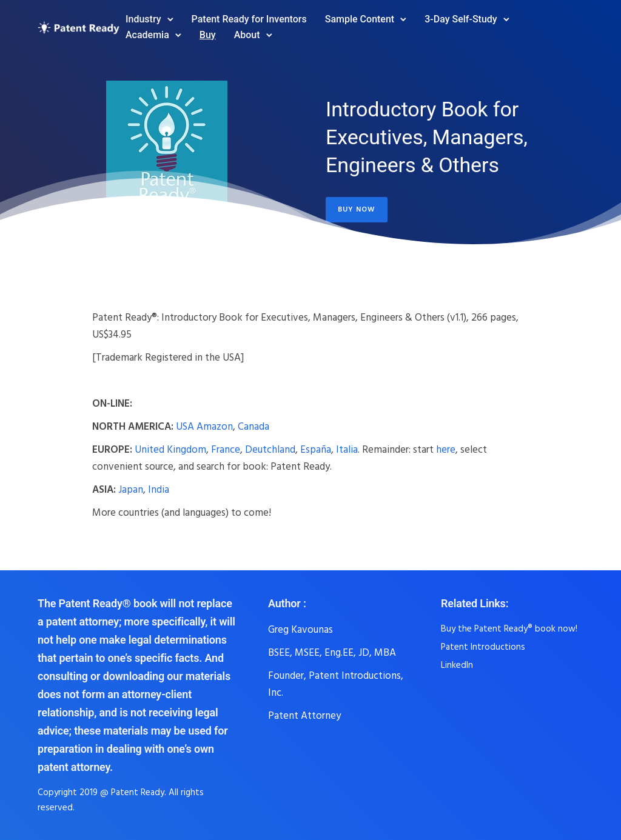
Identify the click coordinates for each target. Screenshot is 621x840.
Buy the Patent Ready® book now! (509, 628)
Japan (131, 489)
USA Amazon (204, 426)
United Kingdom (170, 449)
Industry (143, 19)
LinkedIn (457, 665)
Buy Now (357, 209)
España (316, 449)
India (159, 489)
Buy (208, 35)
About (247, 35)
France (226, 449)
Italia (347, 449)
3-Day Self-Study (461, 19)
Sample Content (360, 19)
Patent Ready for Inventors (249, 19)
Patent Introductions (483, 647)
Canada (253, 426)
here (446, 449)
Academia (147, 35)
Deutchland (270, 449)
